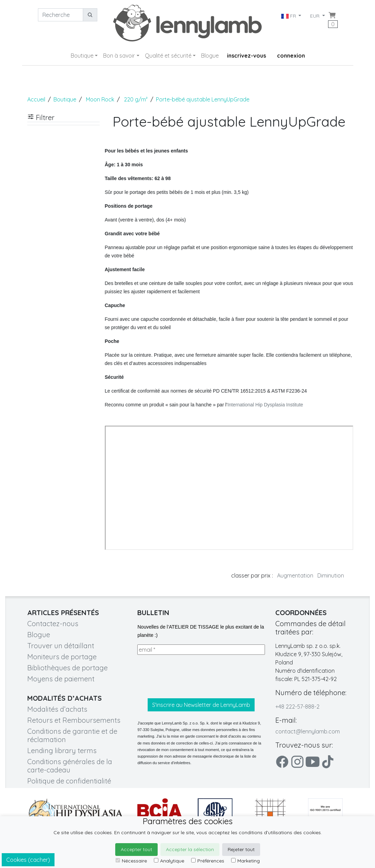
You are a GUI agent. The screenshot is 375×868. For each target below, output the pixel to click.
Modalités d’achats (57, 709)
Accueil (36, 99)
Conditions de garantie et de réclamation (72, 735)
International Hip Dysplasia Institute (265, 405)
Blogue (210, 56)
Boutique (82, 56)
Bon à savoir (119, 56)
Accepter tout (136, 849)
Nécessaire (131, 861)
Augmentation (295, 575)
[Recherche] (61, 15)
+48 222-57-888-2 (297, 707)
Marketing (245, 861)
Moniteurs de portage (62, 657)
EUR (315, 16)
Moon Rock (100, 99)
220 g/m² (136, 99)
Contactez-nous (53, 624)
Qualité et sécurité (168, 56)
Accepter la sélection (190, 849)
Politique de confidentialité (69, 781)
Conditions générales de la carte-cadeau (70, 766)
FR (289, 16)
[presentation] (190, 677)
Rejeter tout (241, 849)
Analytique (169, 861)
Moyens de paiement (61, 679)
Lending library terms (62, 751)
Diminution (331, 575)
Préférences (208, 861)
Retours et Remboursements (74, 720)
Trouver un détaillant (61, 646)
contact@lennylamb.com (308, 731)
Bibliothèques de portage (67, 668)
